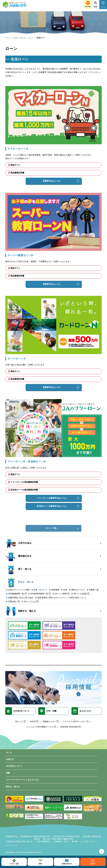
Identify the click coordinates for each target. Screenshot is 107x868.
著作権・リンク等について (83, 841)
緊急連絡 (88, 6)
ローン (31, 38)
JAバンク (19, 721)
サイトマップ (11, 845)
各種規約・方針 (61, 841)
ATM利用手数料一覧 (39, 594)
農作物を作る (19, 556)
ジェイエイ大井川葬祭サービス (40, 727)
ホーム (8, 38)
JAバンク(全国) (80, 594)
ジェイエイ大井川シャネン (74, 721)
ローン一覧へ (52, 528)
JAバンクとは (30, 601)
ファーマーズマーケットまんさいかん (23, 780)
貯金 (36, 590)
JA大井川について (14, 766)
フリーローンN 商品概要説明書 (24, 482)
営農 (8, 773)
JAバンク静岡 (61, 594)
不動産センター (49, 721)
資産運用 (55, 590)
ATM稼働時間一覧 (16, 594)
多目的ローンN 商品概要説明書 (24, 490)
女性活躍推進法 (43, 841)
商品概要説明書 (17, 173)
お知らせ (10, 759)
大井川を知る (19, 543)
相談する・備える (21, 611)
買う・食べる (19, 569)
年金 (65, 590)
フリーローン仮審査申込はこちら (52, 498)
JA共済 (33, 721)
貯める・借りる (19, 38)
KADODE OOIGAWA (69, 727)
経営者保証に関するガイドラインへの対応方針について (62, 598)
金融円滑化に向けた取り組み (21, 598)
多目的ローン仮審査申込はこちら (52, 506)
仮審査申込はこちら (52, 181)
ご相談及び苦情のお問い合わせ (19, 841)
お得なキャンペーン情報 (19, 590)
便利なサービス (78, 590)
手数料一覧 (94, 590)
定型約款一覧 (14, 601)
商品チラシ (15, 165)
